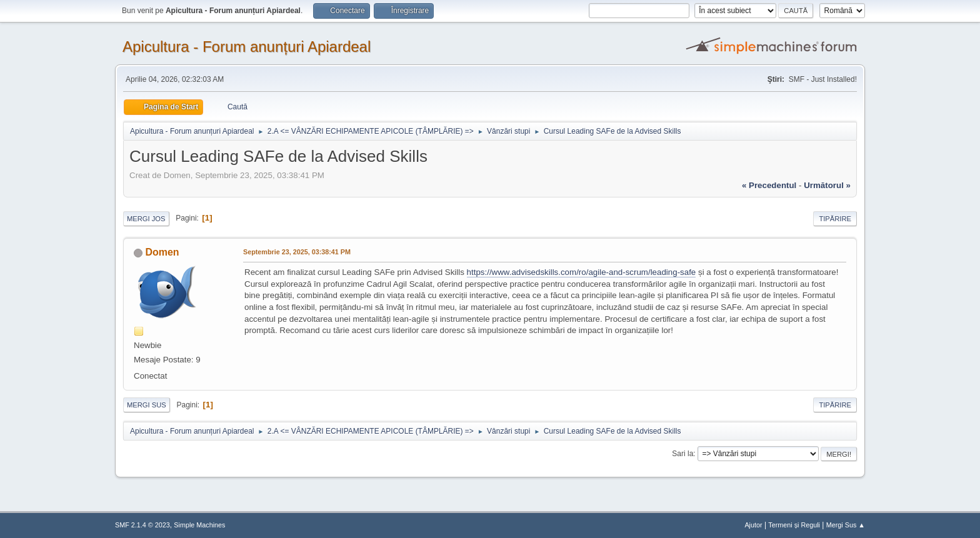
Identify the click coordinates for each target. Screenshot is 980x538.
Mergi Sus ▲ (846, 525)
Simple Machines (199, 525)
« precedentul (769, 185)
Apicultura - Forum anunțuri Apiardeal (247, 47)
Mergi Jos (146, 219)
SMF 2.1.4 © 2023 (142, 525)
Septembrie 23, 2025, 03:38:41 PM (297, 252)
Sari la (682, 454)
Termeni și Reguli (794, 525)
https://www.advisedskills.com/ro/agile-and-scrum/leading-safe (582, 272)
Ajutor (753, 525)
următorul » (827, 185)
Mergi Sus (147, 405)
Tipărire (835, 219)
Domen (162, 252)
